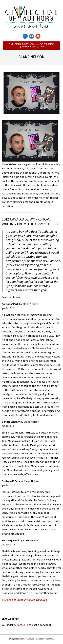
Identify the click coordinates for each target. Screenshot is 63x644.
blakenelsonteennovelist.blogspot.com (25, 600)
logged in (23, 625)
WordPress (49, 639)
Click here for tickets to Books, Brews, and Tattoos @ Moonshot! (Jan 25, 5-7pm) (32, 45)
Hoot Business (28, 639)
